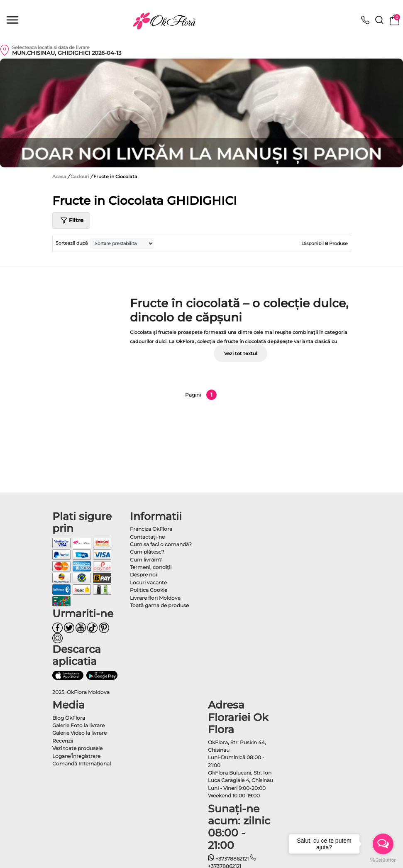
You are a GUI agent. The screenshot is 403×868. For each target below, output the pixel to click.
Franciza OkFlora (151, 529)
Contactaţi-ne (147, 537)
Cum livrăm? (146, 560)
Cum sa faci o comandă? (161, 544)
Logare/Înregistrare (76, 756)
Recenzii (63, 741)
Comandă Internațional (82, 764)
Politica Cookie (149, 590)
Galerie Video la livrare (79, 733)
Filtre (71, 221)
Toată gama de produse (159, 605)
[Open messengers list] (383, 844)
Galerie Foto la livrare (78, 725)
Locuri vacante (148, 582)
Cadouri (81, 177)
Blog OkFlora (69, 718)
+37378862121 (228, 859)
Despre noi (143, 575)
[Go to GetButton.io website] (383, 860)
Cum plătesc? (147, 552)
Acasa (59, 177)
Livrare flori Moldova (155, 598)
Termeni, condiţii (151, 567)
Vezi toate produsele (77, 748)
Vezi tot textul (241, 353)
